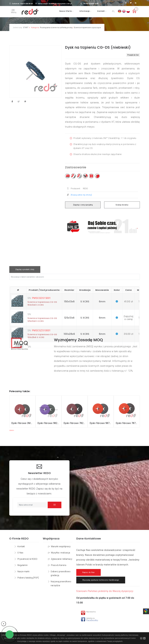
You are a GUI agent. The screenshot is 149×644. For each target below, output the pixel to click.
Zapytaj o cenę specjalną (83, 205)
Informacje (85, 11)
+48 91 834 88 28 (26, 4)
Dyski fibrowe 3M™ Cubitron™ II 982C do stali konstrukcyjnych (22, 423)
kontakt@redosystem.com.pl (60, 4)
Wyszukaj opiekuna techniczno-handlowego (101, 580)
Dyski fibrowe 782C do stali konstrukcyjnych (75, 423)
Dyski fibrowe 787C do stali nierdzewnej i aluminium (127, 423)
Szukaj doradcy (122, 205)
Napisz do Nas (89, 572)
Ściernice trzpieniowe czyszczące (87, 28)
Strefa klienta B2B (90, 4)
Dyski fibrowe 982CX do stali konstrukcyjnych (48, 423)
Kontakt (101, 11)
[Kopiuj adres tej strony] (81, 195)
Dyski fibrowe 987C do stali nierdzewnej (101, 423)
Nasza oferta (66, 11)
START (26, 28)
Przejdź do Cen (133, 55)
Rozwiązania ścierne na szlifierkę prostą (56, 28)
